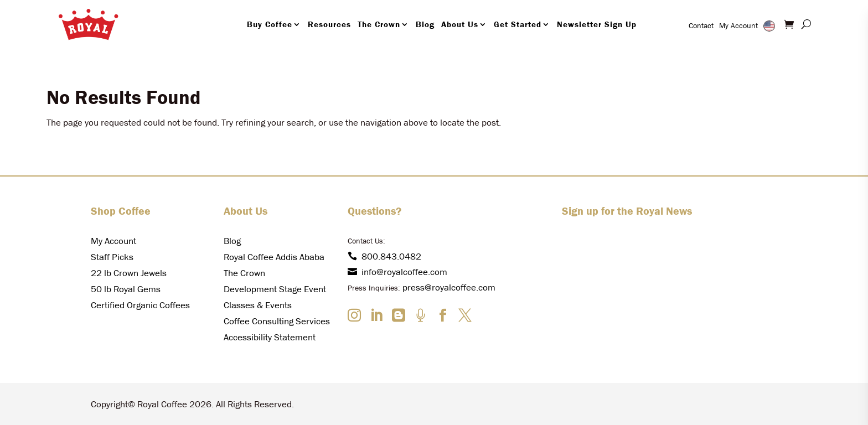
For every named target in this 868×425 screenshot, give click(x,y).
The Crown (379, 24)
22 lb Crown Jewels (129, 273)
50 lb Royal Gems (126, 289)
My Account (738, 25)
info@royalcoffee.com (397, 272)
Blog (425, 24)
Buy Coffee (270, 24)
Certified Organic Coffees (140, 305)
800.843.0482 (384, 256)
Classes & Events (258, 305)
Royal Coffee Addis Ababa (274, 257)
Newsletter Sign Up (597, 24)
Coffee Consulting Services (277, 321)
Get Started (518, 24)
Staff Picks (112, 257)
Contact (701, 25)
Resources (329, 24)
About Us (460, 24)
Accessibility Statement (270, 337)
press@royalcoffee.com (449, 287)
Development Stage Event (275, 289)
